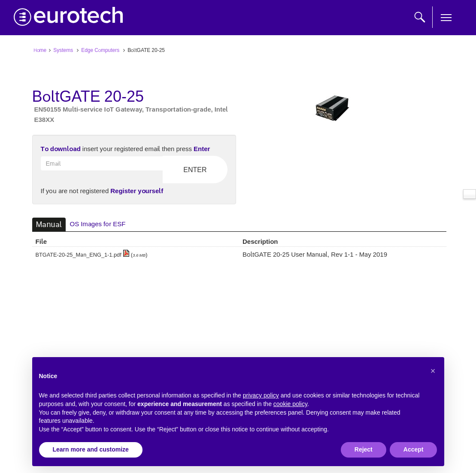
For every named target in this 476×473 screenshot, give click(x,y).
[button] (433, 371)
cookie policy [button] (290, 404)
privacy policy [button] (261, 395)
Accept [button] (414, 449)
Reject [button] (364, 449)
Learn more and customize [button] (91, 449)
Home (40, 50)
